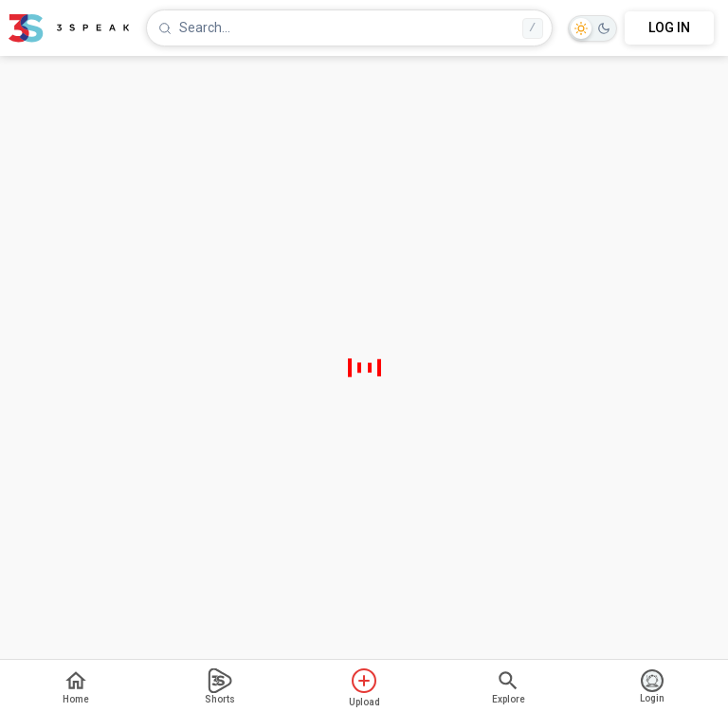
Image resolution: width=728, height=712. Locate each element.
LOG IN (669, 27)
